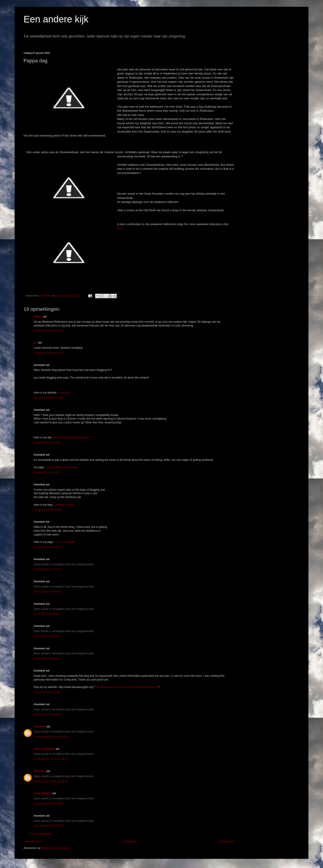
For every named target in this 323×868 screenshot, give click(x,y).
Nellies (38, 317)
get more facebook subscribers (71, 437)
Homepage (130, 842)
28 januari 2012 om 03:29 (49, 331)
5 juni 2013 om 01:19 (46, 659)
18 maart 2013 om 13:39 (48, 398)
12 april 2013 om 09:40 (47, 510)
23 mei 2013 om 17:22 (47, 570)
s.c (36, 343)
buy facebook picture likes (62, 467)
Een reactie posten (40, 834)
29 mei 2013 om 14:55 (47, 592)
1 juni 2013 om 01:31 (46, 614)
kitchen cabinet (65, 505)
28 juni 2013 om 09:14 (47, 714)
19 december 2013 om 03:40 (51, 781)
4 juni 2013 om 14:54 (46, 636)
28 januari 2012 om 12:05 (49, 353)
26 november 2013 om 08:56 (51, 737)
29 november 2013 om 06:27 (51, 759)
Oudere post (226, 842)
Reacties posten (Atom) (56, 848)
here (120, 228)
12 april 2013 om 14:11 (47, 547)
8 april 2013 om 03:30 (47, 443)
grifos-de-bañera (44, 749)
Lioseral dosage (66, 542)
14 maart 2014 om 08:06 (48, 804)
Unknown (40, 727)
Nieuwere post (33, 842)
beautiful (64, 393)
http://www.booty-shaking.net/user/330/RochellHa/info (127, 687)
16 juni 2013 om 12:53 (47, 692)
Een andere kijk (56, 19)
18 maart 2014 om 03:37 (48, 826)
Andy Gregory (43, 793)
